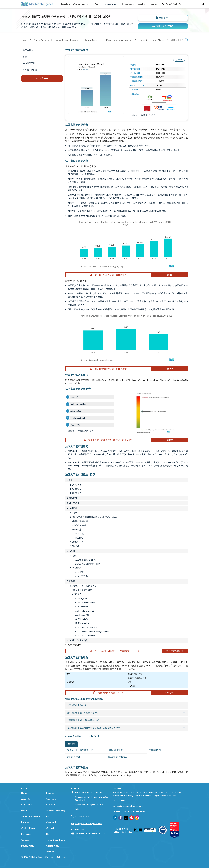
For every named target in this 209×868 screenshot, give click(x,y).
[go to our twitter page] (126, 818)
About (98, 4)
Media (24, 811)
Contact (154, 4)
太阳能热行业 (73, 757)
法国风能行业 (155, 750)
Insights (25, 822)
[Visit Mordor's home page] (37, 4)
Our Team (51, 799)
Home (24, 793)
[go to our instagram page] (137, 818)
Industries (142, 4)
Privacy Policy (28, 846)
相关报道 (71, 744)
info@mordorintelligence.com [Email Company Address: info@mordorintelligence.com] (89, 824)
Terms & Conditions (56, 840)
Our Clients (27, 805)
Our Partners (52, 805)
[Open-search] (203, 4)
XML (23, 852)
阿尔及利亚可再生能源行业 (80, 750)
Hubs (49, 834)
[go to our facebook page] (121, 818)
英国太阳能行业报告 (117, 757)
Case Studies (52, 822)
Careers (25, 840)
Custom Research (82, 4)
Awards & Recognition (32, 816)
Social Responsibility (56, 811)
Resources (128, 4)
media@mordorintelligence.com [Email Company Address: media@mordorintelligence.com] (90, 833)
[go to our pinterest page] (132, 818)
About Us (26, 799)
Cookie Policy (53, 846)
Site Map (50, 852)
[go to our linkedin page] (115, 818)
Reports (65, 4)
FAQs (49, 816)
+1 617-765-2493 (171, 4)
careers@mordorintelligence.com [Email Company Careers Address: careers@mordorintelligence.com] (128, 806)
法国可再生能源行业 (117, 750)
